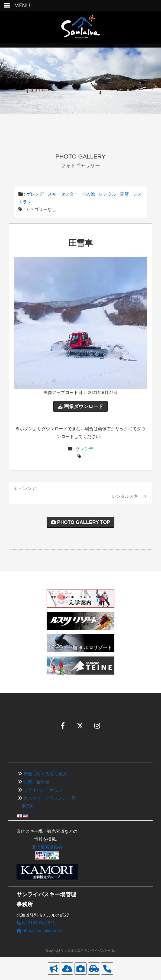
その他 (88, 194)
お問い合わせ (37, 782)
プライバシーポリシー (45, 790)
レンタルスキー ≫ (130, 496)
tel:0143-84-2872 (36, 923)
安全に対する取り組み (45, 774)
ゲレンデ (35, 194)
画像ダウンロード (80, 406)
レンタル (108, 194)
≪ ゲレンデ (25, 488)
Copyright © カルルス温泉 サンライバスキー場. (80, 951)
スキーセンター (63, 194)
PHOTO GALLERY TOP (80, 522)
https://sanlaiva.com (39, 931)
